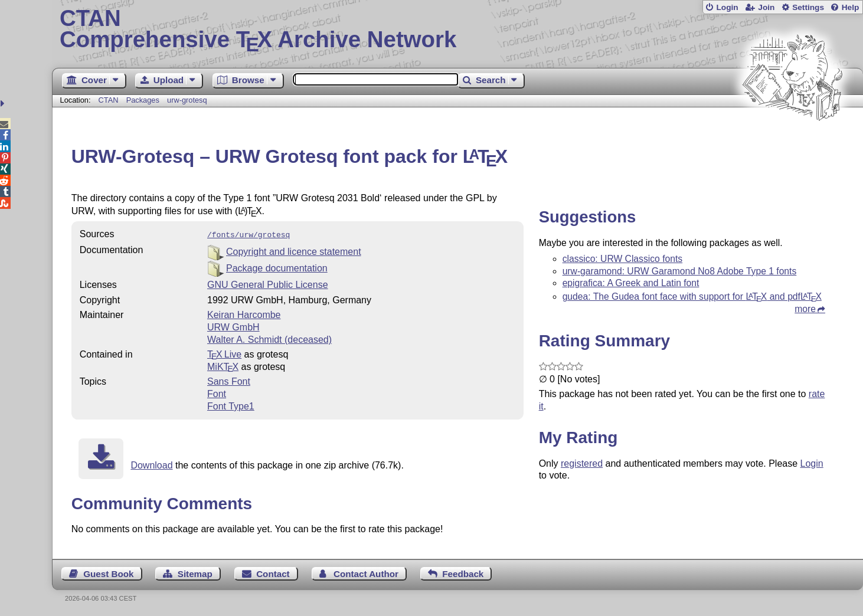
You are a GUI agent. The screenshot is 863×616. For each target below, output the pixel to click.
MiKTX (223, 366)
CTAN (109, 100)
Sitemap (195, 573)
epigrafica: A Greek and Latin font (631, 283)
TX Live (224, 353)
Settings (808, 7)
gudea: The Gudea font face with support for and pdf (692, 296)
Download (151, 464)
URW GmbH (233, 326)
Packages (144, 100)
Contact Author (366, 573)
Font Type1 (231, 405)
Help (851, 7)
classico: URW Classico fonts (623, 259)
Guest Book (108, 573)
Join (766, 7)
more (805, 309)
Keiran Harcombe (244, 314)
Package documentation (277, 267)
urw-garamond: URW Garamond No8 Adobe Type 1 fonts (680, 271)
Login (727, 7)
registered (582, 463)
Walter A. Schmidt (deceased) (269, 338)
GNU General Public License (268, 284)
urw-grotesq (187, 100)
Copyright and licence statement (294, 250)
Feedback (463, 573)
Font (217, 393)
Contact (273, 573)
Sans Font (229, 380)
